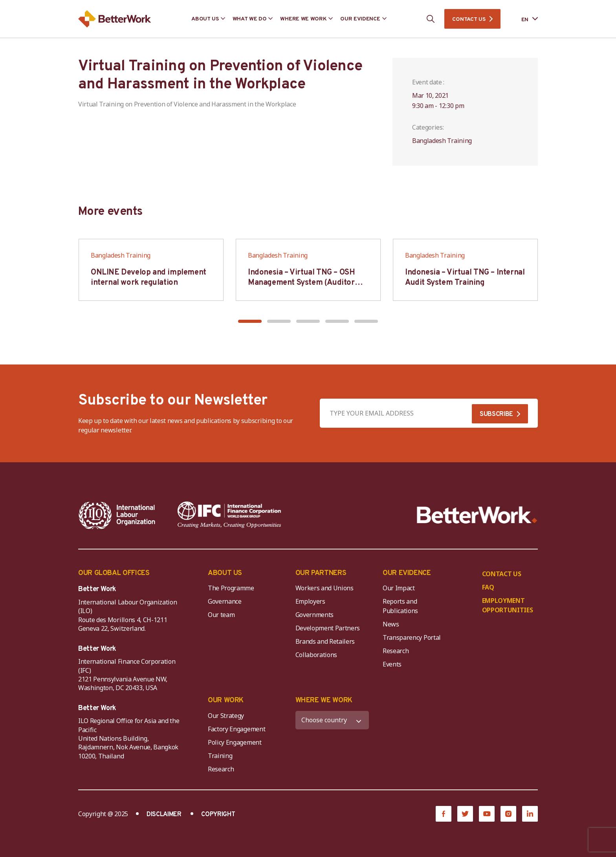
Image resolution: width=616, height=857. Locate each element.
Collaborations (316, 655)
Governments (314, 615)
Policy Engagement (236, 742)
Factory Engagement (236, 729)
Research (396, 651)
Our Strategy (226, 716)
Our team (221, 615)
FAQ (488, 587)
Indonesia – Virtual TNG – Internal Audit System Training (465, 278)
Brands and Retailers (325, 641)
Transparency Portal (412, 637)
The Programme (231, 588)
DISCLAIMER (164, 815)
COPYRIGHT (218, 815)
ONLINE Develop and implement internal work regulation (148, 278)
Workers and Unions (324, 588)
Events (392, 664)
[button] (250, 321)
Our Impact (399, 588)
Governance (225, 601)
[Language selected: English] (524, 19)
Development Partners (328, 628)
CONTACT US (469, 19)
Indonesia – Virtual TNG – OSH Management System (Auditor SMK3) (301, 283)
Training (220, 756)
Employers (310, 601)
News (391, 624)
